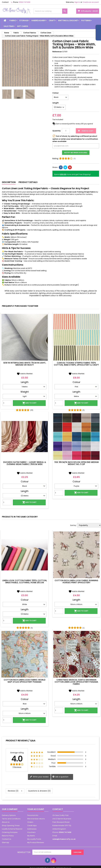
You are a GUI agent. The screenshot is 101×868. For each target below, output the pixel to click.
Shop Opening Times (11, 826)
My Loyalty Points (34, 839)
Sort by (73, 525)
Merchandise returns (36, 819)
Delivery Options (9, 815)
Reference (57, 52)
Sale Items (9, 26)
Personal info (33, 815)
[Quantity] (66, 131)
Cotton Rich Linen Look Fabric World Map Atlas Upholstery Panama (25, 681)
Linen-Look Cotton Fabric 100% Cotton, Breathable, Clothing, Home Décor (25, 581)
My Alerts (31, 836)
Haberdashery (38, 20)
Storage (24, 20)
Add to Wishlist (25, 374)
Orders (30, 822)
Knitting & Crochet (68, 20)
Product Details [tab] (28, 182)
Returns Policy (8, 836)
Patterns (86, 20)
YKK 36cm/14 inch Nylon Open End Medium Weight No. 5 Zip (76, 463)
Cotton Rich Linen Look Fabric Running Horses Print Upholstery (76, 581)
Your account (36, 809)
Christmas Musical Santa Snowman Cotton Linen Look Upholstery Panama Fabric (76, 682)
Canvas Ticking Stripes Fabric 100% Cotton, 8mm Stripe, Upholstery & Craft (76, 364)
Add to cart (86, 131)
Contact (5, 2)
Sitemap (6, 842)
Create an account (91, 2)
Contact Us (7, 839)
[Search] (50, 11)
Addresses (32, 829)
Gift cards (23, 26)
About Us (6, 822)
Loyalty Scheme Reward (12, 829)
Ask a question (60, 777)
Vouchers (31, 832)
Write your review (39, 777)
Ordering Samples (10, 832)
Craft (52, 20)
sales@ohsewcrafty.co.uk (64, 839)
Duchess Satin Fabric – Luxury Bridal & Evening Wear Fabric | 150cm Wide (25, 463)
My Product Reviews (36, 842)
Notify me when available (76, 153)
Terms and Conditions (11, 819)
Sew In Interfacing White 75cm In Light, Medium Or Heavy (25, 364)
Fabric (13, 20)
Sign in (77, 2)
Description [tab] (9, 182)
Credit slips (32, 826)
